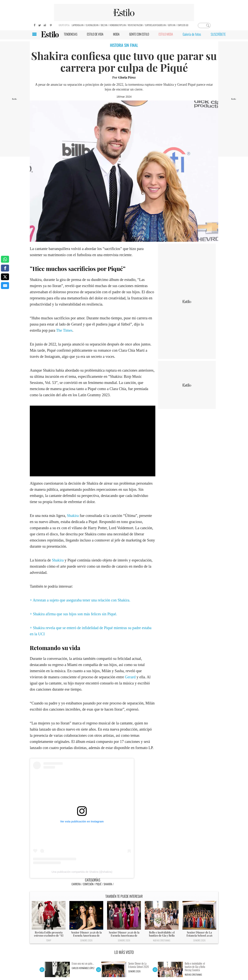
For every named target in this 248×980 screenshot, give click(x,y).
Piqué (99, 884)
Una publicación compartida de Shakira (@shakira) (82, 872)
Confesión (88, 884)
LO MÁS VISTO (124, 952)
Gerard (131, 677)
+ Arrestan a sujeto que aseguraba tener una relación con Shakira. (80, 600)
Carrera (76, 884)
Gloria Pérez (127, 77)
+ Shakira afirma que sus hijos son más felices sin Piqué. (73, 614)
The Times (64, 330)
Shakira (73, 516)
